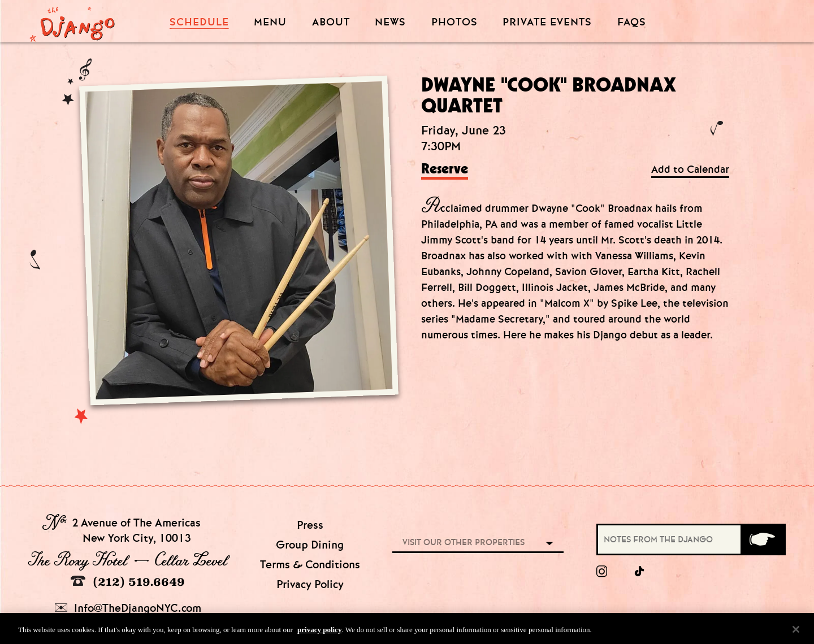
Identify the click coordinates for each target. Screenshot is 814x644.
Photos (454, 22)
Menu (270, 22)
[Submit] (762, 539)
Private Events (547, 23)
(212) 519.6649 (128, 582)
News (390, 22)
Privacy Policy (310, 584)
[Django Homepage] (72, 21)
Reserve (445, 169)
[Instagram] (602, 572)
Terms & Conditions (310, 565)
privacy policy (319, 632)
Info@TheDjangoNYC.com (128, 608)
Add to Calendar (690, 170)
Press (310, 525)
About (331, 22)
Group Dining (310, 545)
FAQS (632, 22)
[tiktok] (640, 572)
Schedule (199, 22)
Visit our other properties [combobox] (464, 542)
